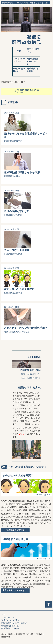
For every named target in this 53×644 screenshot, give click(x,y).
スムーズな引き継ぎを (17, 250)
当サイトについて (9, 617)
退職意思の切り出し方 (15, 539)
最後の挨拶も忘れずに (17, 211)
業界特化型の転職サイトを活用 (22, 172)
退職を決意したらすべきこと (33, 61)
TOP (19, 51)
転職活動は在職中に (13, 141)
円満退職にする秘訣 (13, 215)
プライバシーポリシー (11, 620)
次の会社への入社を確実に (19, 289)
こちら (21, 434)
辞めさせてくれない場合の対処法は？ (26, 328)
